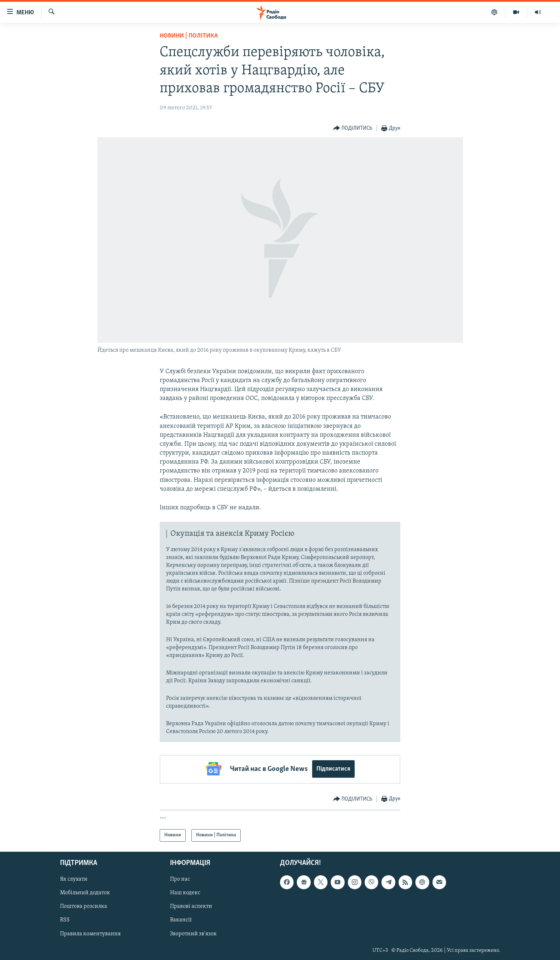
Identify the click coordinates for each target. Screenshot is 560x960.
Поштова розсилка (84, 906)
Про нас (180, 879)
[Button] (353, 128)
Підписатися (333, 769)
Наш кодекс (185, 892)
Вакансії (181, 919)
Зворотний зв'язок (193, 933)
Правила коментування (90, 933)
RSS (65, 919)
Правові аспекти (191, 906)
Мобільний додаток (85, 892)
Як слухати (74, 879)
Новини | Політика (189, 36)
